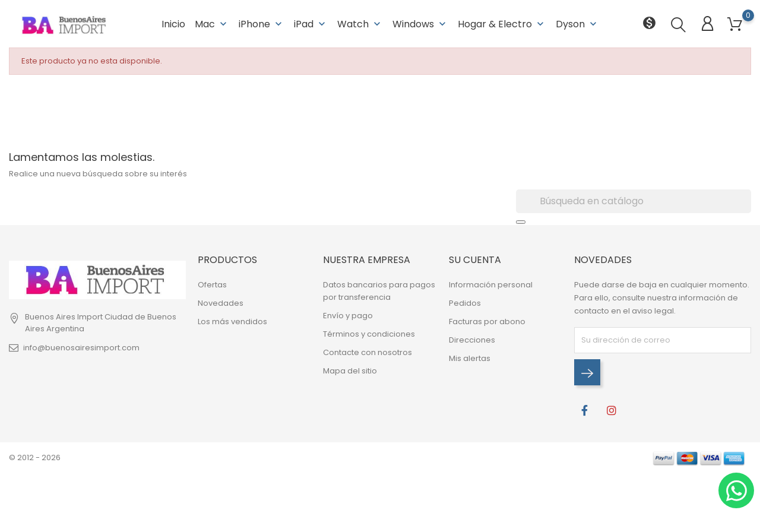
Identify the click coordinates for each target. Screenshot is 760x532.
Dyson (577, 23)
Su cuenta (475, 260)
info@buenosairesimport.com (81, 348)
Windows (420, 23)
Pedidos (465, 303)
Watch (360, 23)
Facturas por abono (487, 322)
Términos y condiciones (369, 334)
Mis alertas (470, 358)
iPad (311, 23)
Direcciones (472, 340)
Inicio (173, 23)
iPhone (262, 23)
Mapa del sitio (350, 371)
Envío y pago (348, 316)
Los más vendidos (232, 322)
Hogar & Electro (502, 23)
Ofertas (212, 285)
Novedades (221, 303)
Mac (212, 23)
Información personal (491, 285)
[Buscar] (634, 201)
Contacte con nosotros (368, 352)
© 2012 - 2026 (35, 457)
